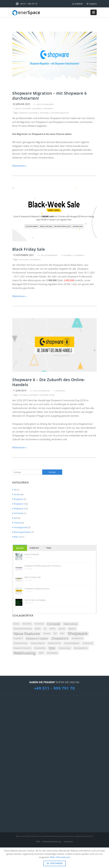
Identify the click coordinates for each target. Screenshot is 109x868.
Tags (49, 548)
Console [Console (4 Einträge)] (54, 624)
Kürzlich (34, 548)
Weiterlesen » (20, 166)
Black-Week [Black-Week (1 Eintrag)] (27, 624)
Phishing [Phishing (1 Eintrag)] (47, 633)
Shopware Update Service (37, 589)
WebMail (78, 4)
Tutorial (17, 523)
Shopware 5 (37, 109)
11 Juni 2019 (20, 391)
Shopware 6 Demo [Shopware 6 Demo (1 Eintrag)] (21, 643)
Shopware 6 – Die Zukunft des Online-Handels (49, 382)
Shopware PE (35, 260)
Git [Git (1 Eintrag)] (45, 629)
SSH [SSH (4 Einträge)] (52, 648)
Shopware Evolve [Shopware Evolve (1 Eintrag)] (54, 643)
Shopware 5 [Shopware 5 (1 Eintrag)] (18, 638)
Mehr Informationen (60, 857)
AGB (38, 842)
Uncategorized (20, 527)
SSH (15, 518)
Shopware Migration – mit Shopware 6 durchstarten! (49, 96)
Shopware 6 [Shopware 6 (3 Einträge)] (60, 638)
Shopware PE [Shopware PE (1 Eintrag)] (88, 643)
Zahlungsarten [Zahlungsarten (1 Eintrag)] (52, 653)
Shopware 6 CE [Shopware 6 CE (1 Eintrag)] (77, 638)
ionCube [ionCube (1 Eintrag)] (62, 629)
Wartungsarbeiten (22, 532)
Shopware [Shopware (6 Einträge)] (78, 634)
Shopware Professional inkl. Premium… (43, 566)
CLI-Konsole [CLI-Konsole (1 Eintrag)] (39, 624)
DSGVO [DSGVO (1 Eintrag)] (38, 629)
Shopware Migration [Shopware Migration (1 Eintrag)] (72, 643)
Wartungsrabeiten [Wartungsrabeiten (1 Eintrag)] (81, 648)
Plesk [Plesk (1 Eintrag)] (62, 633)
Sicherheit (18, 513)
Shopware (27, 109)
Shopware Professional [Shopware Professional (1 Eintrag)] (22, 648)
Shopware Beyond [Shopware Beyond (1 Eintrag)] (38, 643)
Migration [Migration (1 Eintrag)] (72, 629)
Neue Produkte (32, 554)
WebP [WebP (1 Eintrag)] (41, 653)
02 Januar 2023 (21, 104)
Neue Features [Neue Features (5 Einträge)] (27, 634)
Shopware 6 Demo (47, 395)
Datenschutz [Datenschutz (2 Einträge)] (71, 624)
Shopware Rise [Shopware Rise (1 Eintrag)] (40, 648)
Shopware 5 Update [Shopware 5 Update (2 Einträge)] (37, 638)
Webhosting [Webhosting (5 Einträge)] (25, 653)
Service (18, 109)
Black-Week (24, 260)
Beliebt (20, 548)
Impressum (68, 842)
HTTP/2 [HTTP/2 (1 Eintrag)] (52, 629)
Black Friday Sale (29, 249)
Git (14, 490)
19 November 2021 (23, 255)
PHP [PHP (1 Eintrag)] (55, 633)
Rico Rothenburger (45, 104)
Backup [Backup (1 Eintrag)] (16, 624)
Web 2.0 (17, 537)
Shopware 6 (48, 109)
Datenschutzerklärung (52, 842)
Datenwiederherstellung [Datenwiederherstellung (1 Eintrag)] (23, 629)
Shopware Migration (60, 113)
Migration (23, 113)
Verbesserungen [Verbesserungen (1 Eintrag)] (65, 648)
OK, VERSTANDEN (55, 863)
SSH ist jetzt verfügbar (35, 600)
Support (92, 4)
